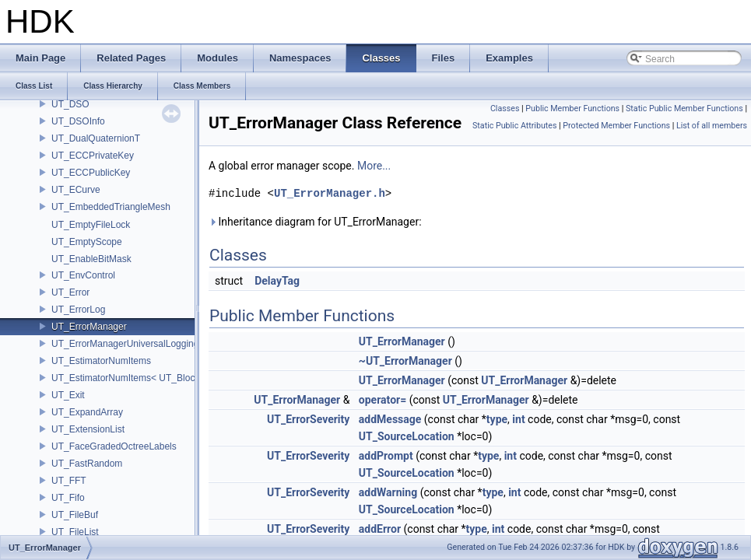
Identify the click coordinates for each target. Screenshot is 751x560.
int (518, 419)
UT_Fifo (68, 498)
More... (374, 166)
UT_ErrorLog (78, 310)
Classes (505, 108)
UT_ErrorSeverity (308, 419)
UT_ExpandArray (87, 412)
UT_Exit (68, 395)
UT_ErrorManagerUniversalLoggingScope (138, 344)
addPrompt (386, 456)
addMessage (390, 419)
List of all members (712, 126)
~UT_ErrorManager (405, 361)
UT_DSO (70, 104)
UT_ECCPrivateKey (93, 156)
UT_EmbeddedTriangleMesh (111, 207)
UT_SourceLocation (407, 436)
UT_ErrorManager (89, 327)
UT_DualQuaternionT (96, 138)
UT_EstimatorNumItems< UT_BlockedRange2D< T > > (165, 378)
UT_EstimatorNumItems (101, 361)
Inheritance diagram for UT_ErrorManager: (315, 222)
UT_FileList (75, 532)
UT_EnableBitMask (91, 259)
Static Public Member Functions (684, 108)
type (497, 419)
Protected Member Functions (616, 126)
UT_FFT (69, 481)
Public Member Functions (572, 108)
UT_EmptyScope (87, 242)
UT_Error (70, 292)
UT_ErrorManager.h (330, 193)
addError (380, 529)
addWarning (388, 492)
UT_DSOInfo (78, 121)
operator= (383, 400)
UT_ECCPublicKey (91, 173)
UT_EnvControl (83, 275)
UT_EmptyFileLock (91, 225)
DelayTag (277, 281)
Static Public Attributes (514, 126)
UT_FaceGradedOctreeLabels (114, 446)
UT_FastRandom (87, 464)
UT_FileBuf (75, 515)
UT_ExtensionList (88, 429)
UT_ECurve (76, 190)
